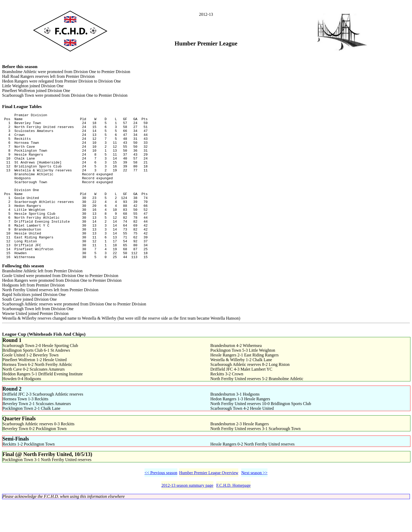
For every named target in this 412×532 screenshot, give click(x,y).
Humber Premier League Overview (209, 503)
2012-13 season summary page (187, 516)
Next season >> (254, 503)
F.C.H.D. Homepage (233, 516)
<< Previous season (161, 503)
